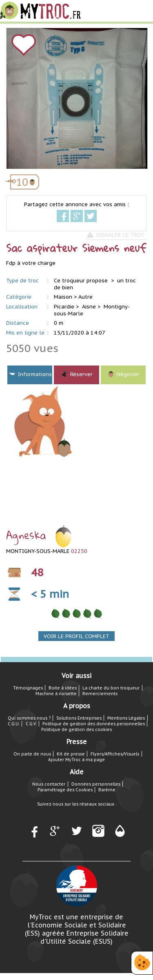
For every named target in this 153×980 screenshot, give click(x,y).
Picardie (64, 307)
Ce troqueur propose (82, 281)
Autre (85, 297)
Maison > (65, 297)
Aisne (89, 307)
